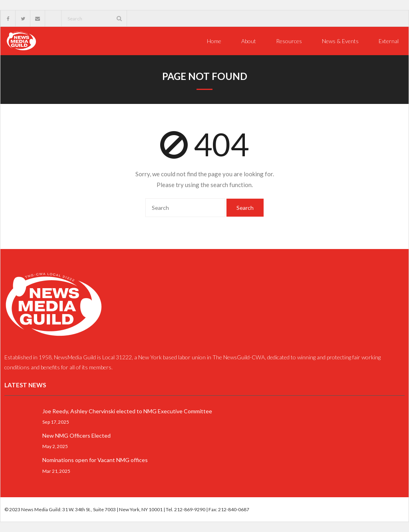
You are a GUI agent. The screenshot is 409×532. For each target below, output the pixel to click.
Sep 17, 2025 (56, 422)
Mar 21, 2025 (56, 470)
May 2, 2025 (55, 446)
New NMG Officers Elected (76, 435)
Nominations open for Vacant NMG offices (95, 460)
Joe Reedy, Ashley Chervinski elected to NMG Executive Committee (127, 411)
